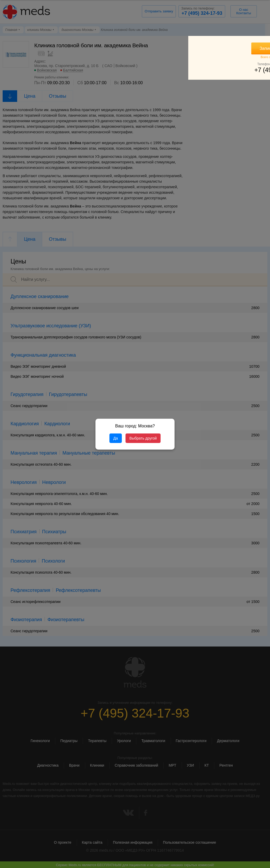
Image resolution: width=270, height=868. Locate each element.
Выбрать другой (143, 438)
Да (116, 438)
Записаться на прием (228, 48)
